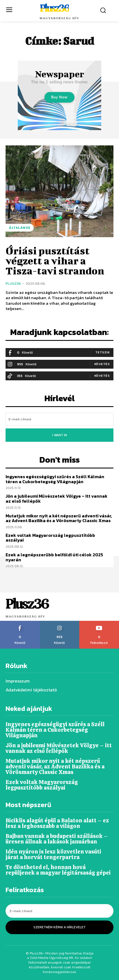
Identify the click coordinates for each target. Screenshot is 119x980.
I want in (60, 435)
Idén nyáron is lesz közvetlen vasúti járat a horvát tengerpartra (53, 854)
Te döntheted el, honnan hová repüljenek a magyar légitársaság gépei (58, 870)
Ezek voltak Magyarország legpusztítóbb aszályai (50, 538)
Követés (102, 364)
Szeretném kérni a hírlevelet (59, 927)
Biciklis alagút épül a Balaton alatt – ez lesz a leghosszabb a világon (57, 823)
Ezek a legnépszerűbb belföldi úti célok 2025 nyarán (54, 557)
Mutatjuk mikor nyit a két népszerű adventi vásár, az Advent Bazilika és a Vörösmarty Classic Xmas (59, 518)
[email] (59, 419)
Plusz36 (13, 283)
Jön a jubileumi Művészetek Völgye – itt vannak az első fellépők (57, 498)
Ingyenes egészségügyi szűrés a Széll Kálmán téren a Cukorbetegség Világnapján (55, 479)
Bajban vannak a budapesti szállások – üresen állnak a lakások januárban (57, 839)
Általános (20, 228)
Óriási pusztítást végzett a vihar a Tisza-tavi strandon (55, 260)
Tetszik (103, 352)
